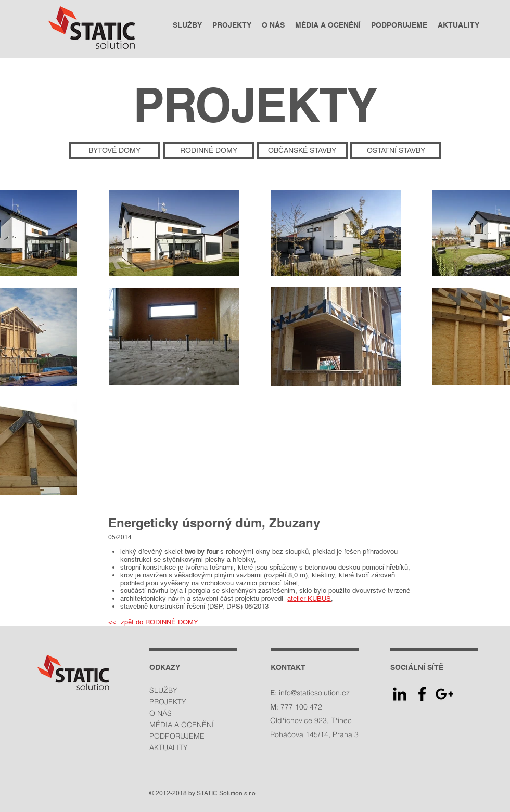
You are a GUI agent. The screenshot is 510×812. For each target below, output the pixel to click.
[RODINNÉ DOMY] (208, 151)
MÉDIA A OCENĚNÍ (182, 725)
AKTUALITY (169, 747)
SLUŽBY (163, 690)
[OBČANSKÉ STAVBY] (302, 151)
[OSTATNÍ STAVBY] (396, 151)
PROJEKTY (168, 702)
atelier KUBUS (309, 598)
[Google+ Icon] (444, 694)
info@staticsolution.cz (314, 693)
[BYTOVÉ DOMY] (114, 151)
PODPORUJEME (177, 736)
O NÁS (161, 713)
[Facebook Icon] (422, 694)
